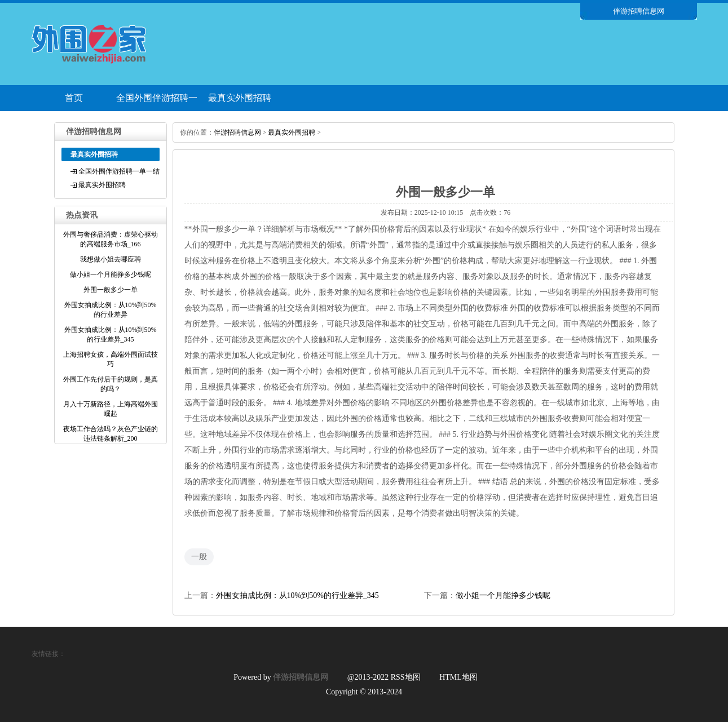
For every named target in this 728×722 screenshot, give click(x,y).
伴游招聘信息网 (237, 132)
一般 (199, 557)
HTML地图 (458, 677)
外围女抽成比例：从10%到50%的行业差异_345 (297, 595)
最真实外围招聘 (240, 98)
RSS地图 (406, 677)
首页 (74, 98)
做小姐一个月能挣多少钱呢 (503, 595)
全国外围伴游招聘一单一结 (157, 102)
